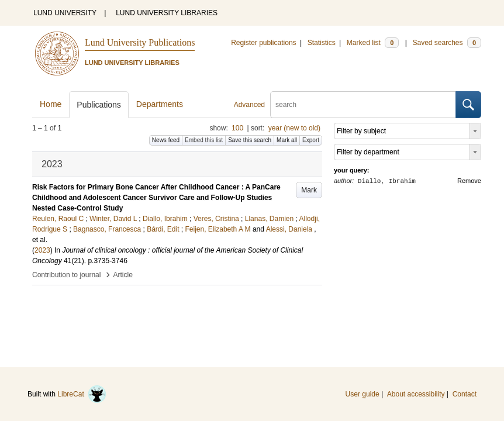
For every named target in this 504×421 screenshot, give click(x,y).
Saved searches (447, 43)
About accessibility (416, 394)
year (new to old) (294, 128)
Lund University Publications (140, 42)
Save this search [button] (250, 140)
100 (237, 128)
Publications (99, 105)
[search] (363, 105)
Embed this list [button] (204, 140)
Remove (469, 181)
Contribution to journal (66, 275)
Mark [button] (309, 190)
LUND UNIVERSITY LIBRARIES (167, 13)
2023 (42, 250)
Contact (465, 394)
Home (51, 104)
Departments (160, 104)
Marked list (373, 43)
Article (123, 275)
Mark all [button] (287, 140)
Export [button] (311, 140)
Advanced (249, 105)
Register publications (263, 43)
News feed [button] (166, 140)
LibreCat (82, 394)
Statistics (322, 43)
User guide (363, 394)
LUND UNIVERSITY (65, 13)
